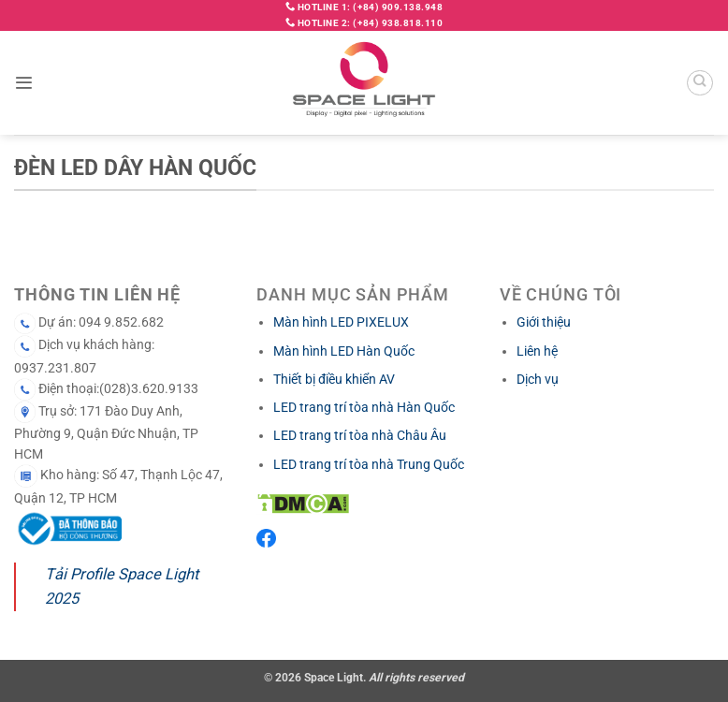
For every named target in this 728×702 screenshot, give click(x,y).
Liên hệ (537, 351)
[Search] (700, 83)
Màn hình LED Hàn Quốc (344, 351)
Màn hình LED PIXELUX (341, 322)
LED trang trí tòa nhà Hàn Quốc (364, 407)
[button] (24, 83)
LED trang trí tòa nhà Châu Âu (360, 435)
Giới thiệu (544, 322)
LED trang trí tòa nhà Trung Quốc (369, 464)
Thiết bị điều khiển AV (334, 379)
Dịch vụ (538, 379)
